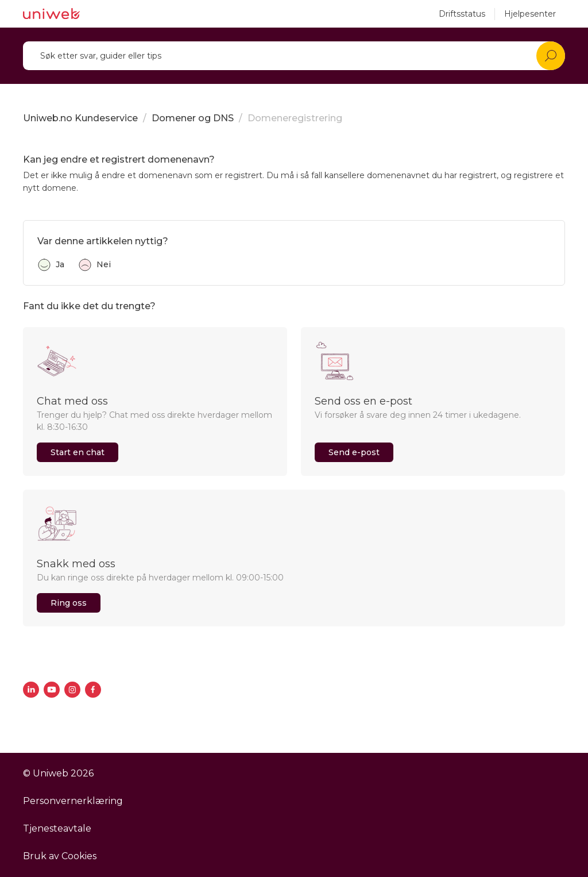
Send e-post (354, 452)
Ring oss (69, 603)
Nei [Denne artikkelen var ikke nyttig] (104, 264)
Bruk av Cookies (60, 856)
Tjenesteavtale (57, 828)
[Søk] (294, 56)
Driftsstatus (462, 14)
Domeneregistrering (295, 118)
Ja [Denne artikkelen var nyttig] (60, 264)
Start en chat (78, 452)
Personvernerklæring (73, 801)
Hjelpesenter (530, 14)
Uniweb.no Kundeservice (80, 118)
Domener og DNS (193, 118)
